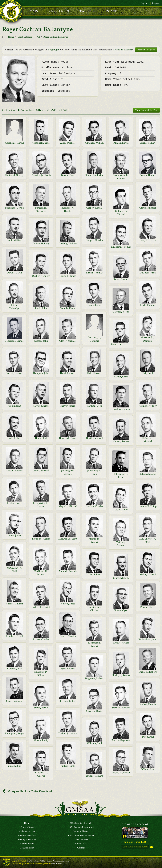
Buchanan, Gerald (14, 208)
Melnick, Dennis (68, 571)
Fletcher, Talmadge (14, 307)
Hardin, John (14, 406)
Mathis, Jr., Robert (94, 540)
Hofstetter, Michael (148, 440)
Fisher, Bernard (121, 279)
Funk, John (41, 308)
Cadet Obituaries (27, 831)
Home (11, 37)
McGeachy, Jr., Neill (14, 569)
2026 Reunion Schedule (81, 823)
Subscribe (151, 847)
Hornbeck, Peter (68, 438)
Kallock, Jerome (148, 474)
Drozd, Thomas (94, 273)
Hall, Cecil (148, 373)
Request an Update (146, 50)
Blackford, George (14, 175)
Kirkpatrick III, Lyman (41, 505)
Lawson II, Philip (148, 506)
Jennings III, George (68, 472)
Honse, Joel (41, 438)
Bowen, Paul (68, 175)
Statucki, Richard (121, 708)
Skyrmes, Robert (68, 701)
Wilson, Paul (148, 769)
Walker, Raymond (121, 740)
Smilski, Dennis (148, 704)
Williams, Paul (94, 743)
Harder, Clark (121, 377)
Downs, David (14, 273)
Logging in (54, 50)
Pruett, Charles (68, 636)
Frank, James (94, 305)
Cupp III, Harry (148, 240)
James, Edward (41, 471)
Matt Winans (56, 864)
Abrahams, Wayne (14, 143)
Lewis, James (14, 535)
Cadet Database (25, 37)
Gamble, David (68, 308)
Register (156, 3)
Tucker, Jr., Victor (68, 733)
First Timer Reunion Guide (81, 836)
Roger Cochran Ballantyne (56, 37)
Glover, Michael (68, 341)
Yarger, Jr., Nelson (121, 773)
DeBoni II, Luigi (41, 244)
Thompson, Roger (14, 733)
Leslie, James (121, 510)
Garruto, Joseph (121, 312)
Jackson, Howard (14, 471)
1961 (38, 37)
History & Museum (27, 840)
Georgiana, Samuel (14, 341)
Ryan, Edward (68, 669)
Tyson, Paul (148, 737)
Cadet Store (81, 844)
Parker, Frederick (41, 607)
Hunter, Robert (121, 441)
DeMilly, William (68, 244)
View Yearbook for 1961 (146, 110)
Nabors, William (14, 604)
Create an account (122, 50)
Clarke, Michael (148, 208)
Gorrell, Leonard (14, 373)
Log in (145, 3)
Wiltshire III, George (41, 774)
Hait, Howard (94, 373)
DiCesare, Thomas (121, 247)
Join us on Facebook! (135, 824)
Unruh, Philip (41, 740)
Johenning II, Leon (94, 472)
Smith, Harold (41, 708)
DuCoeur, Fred (148, 273)
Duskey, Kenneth (41, 276)
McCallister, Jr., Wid (148, 540)
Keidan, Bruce (14, 503)
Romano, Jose (14, 669)
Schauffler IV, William (41, 673)
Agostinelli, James (41, 143)
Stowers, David (94, 711)
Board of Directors (27, 836)
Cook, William (14, 240)
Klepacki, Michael (68, 506)
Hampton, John (41, 373)
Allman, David (121, 143)
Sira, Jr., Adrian (14, 701)
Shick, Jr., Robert (148, 672)
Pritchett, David (14, 636)
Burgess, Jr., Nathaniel (41, 209)
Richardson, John (148, 639)
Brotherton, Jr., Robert (121, 177)
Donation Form (27, 848)
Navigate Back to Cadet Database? (27, 791)
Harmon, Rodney (148, 406)
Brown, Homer (148, 175)
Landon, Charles (94, 506)
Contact (81, 848)
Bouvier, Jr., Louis (41, 175)
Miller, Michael (148, 575)
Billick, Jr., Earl (148, 143)
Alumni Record (27, 844)
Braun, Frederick (94, 175)
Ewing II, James (68, 276)
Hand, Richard (68, 373)
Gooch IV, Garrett (121, 344)
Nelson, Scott (68, 604)
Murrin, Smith (121, 578)
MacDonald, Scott (68, 539)
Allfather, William (94, 143)
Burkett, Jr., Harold (68, 209)
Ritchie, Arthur (121, 643)
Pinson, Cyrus (148, 607)
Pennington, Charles (94, 609)
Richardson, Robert (94, 644)
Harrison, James (41, 406)
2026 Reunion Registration (81, 827)
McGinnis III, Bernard (41, 573)
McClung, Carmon (121, 544)
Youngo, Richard (94, 776)
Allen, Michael (68, 143)
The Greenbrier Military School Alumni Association (48, 861)
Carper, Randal (94, 208)
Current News (27, 827)
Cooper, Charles (94, 240)
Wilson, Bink (14, 766)
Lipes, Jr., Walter (41, 539)
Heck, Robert (14, 438)
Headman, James (121, 409)
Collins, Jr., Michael (121, 213)
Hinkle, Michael (94, 438)
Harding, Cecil (94, 406)
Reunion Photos (81, 831)
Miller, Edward (94, 575)
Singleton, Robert (94, 678)
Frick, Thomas (148, 305)
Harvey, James (68, 406)
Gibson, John (41, 341)
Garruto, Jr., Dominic (94, 339)
